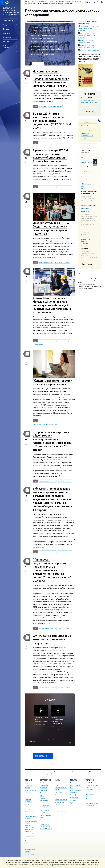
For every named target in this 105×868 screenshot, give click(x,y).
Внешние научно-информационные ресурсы (61, 812)
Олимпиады (43, 790)
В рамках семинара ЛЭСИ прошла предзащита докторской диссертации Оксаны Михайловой (50, 156)
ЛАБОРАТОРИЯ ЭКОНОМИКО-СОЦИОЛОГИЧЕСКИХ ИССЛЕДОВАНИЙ (11, 11)
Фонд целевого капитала (29, 813)
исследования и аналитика (48, 187)
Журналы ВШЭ (75, 800)
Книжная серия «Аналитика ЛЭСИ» (87, 135)
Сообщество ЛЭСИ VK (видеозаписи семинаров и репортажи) (86, 35)
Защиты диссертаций (61, 800)
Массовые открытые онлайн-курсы (92, 805)
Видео (50, 699)
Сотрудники (7, 25)
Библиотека (74, 783)
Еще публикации (88, 264)
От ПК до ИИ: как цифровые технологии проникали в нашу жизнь (52, 639)
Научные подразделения (80, 772)
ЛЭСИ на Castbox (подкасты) (90, 50)
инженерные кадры (64, 341)
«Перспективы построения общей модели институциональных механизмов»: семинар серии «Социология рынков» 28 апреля (52, 441)
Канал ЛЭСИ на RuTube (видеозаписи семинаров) (86, 41)
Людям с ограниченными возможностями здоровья (29, 844)
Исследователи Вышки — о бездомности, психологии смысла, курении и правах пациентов (51, 228)
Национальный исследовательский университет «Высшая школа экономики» (47, 772)
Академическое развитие (60, 803)
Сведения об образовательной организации (30, 836)
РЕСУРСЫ (74, 780)
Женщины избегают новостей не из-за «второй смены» (52, 382)
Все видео (32, 741)
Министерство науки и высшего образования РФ (92, 787)
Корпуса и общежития (28, 801)
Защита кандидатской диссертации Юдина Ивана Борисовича (89, 102)
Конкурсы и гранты (61, 807)
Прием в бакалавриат (46, 793)
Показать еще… (43, 756)
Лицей (42, 783)
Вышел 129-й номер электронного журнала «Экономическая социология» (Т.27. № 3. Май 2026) (52, 121)
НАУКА (58, 780)
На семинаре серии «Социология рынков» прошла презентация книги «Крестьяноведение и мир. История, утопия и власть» (51, 79)
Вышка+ (42, 796)
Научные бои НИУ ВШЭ (62, 262)
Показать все (87, 111)
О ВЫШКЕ (28, 780)
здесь (20, 862)
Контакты (6, 52)
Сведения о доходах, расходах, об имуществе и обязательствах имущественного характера (31, 826)
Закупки (27, 804)
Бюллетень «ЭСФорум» (88, 131)
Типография (74, 795)
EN (89, 2)
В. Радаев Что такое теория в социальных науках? (41, 719)
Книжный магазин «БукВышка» (75, 791)
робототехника (39, 345)
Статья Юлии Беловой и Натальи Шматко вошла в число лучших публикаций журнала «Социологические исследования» (52, 305)
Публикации (74, 803)
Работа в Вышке (29, 854)
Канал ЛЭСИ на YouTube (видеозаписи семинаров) (87, 46)
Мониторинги (59, 792)
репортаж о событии (55, 106)
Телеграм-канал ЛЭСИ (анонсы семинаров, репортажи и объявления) (89, 28)
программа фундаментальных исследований (47, 424)
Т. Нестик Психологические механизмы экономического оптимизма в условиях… (57, 722)
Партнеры (84, 138)
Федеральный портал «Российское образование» (92, 799)
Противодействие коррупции (30, 817)
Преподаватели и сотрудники (30, 796)
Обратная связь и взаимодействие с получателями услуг (46, 827)
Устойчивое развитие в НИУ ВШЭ (31, 791)
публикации (43, 106)
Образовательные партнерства (45, 821)
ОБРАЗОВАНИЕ (45, 780)
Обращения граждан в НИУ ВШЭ (31, 808)
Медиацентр (74, 798)
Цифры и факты (29, 783)
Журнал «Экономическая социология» (89, 127)
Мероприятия (89, 94)
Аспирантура (44, 803)
